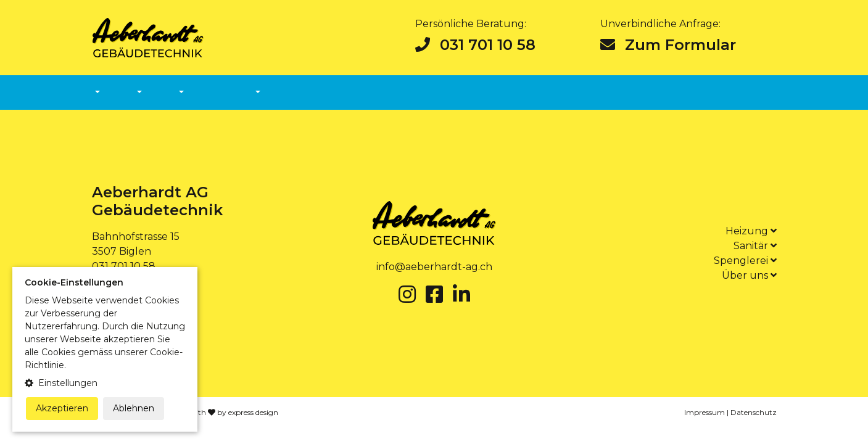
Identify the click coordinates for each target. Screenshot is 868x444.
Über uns (749, 275)
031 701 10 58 (475, 45)
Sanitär (755, 246)
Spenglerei (745, 261)
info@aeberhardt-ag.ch (434, 267)
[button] (105, 383)
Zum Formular (668, 45)
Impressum (705, 412)
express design (253, 412)
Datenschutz (754, 412)
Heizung (751, 231)
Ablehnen (134, 408)
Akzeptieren (62, 408)
